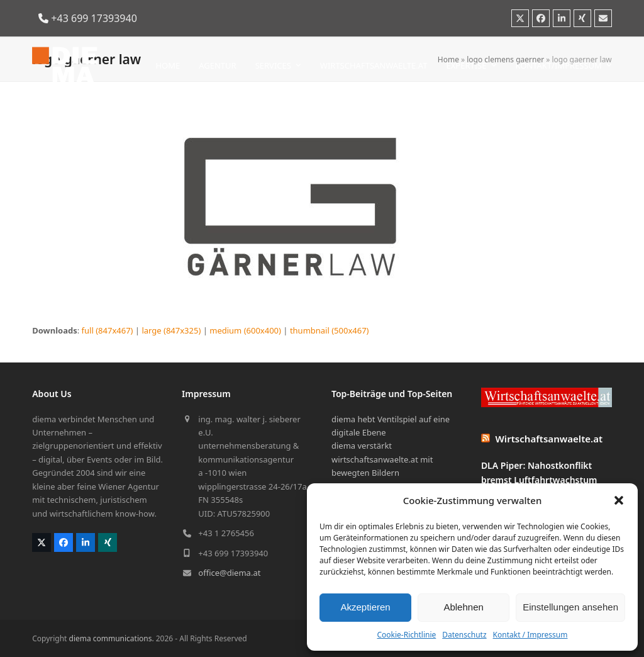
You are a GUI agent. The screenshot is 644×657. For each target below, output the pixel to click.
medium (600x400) (245, 330)
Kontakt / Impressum (530, 635)
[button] (619, 500)
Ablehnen (463, 607)
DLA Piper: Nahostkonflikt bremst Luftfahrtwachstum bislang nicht (539, 480)
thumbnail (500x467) (330, 330)
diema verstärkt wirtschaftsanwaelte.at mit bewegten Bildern (382, 459)
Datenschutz (464, 635)
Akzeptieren (365, 607)
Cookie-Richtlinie (406, 635)
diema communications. (112, 638)
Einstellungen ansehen (570, 607)
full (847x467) (108, 330)
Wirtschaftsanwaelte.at (549, 439)
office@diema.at (229, 573)
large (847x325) (171, 330)
